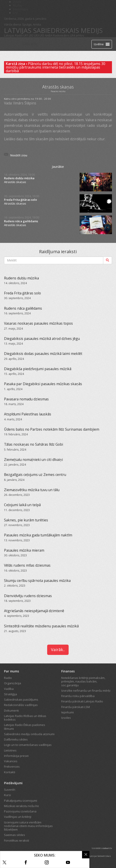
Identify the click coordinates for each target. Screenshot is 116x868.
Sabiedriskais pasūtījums (21, 700)
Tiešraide (30, 44)
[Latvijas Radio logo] (12, 44)
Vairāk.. (58, 650)
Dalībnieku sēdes (16, 739)
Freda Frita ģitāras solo (20, 200)
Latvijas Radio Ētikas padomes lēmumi (25, 727)
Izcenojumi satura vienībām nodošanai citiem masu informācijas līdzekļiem (28, 826)
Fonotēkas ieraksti (17, 840)
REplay (18, 5)
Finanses (68, 671)
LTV (15, 13)
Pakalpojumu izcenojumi (21, 801)
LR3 (37, 35)
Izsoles (66, 718)
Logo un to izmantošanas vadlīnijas (28, 745)
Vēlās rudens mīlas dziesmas (27, 565)
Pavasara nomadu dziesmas (26, 399)
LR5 (42, 35)
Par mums (12, 671)
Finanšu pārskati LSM (76, 707)
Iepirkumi (67, 712)
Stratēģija (11, 694)
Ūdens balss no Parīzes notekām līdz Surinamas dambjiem (52, 429)
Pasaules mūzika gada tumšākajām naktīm (38, 535)
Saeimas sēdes (15, 835)
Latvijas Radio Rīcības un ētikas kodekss (25, 718)
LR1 (26, 35)
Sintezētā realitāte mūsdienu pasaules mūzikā (41, 626)
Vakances (11, 761)
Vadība (9, 689)
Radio (8, 678)
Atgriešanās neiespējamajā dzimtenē (34, 611)
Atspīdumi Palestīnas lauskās (28, 414)
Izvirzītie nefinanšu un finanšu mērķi (86, 691)
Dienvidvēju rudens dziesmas (28, 596)
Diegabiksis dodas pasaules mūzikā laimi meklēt (43, 354)
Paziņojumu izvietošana (20, 811)
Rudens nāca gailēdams (21, 221)
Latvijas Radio (13, 35)
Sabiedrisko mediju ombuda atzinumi (29, 734)
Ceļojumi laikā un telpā (22, 505)
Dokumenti (11, 710)
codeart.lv (107, 848)
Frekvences (12, 767)
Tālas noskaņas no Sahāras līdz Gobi (34, 444)
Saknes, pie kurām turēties (26, 520)
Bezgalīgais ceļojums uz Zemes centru (35, 475)
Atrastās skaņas (15, 182)
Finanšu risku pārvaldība (78, 696)
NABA (49, 35)
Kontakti (10, 772)
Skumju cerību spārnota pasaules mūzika (37, 581)
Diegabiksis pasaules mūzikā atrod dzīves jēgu (42, 339)
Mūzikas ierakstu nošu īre (21, 806)
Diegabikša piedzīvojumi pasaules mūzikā (38, 369)
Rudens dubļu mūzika (19, 178)
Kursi (7, 795)
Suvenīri (10, 790)
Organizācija (13, 683)
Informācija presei (16, 756)
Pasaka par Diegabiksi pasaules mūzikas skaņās (43, 384)
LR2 (31, 35)
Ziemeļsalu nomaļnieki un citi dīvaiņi (33, 460)
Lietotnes (10, 750)
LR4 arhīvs (77, 35)
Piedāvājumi (13, 783)
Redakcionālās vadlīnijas (21, 705)
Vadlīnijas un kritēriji (18, 817)
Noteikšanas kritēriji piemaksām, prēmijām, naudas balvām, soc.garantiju (83, 681)
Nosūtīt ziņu (19, 155)
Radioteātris (61, 35)
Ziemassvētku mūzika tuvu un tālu (32, 490)
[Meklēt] (108, 260)
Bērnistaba (20, 9)
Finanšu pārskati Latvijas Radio (82, 701)
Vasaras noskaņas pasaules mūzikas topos (38, 323)
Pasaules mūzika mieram (24, 550)
